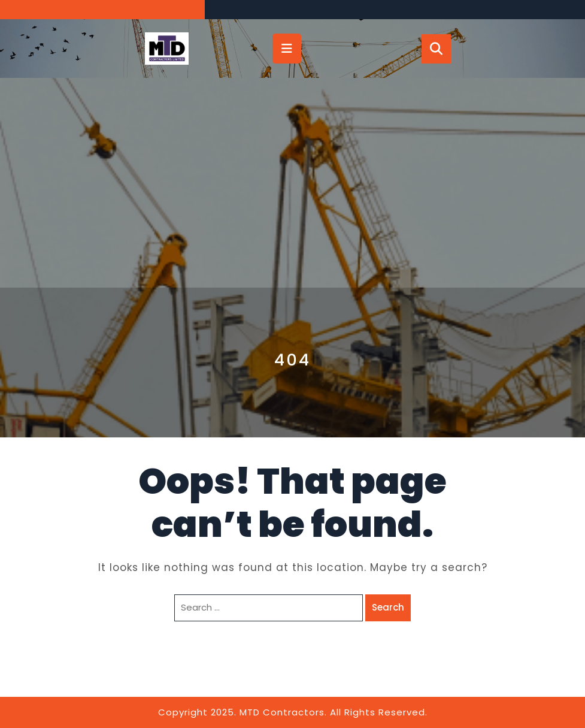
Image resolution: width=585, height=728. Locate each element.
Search (388, 607)
